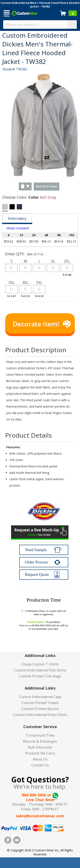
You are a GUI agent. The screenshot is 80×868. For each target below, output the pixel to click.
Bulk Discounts (40, 747)
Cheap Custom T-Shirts (40, 664)
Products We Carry (40, 753)
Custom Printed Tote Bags (40, 676)
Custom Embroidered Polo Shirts (40, 670)
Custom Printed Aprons (40, 709)
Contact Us (40, 765)
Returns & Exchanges (40, 741)
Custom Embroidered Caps (40, 697)
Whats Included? (18, 228)
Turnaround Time (40, 735)
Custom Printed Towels (40, 703)
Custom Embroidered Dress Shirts (40, 715)
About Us (40, 759)
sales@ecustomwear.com (40, 816)
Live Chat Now (40, 800)
